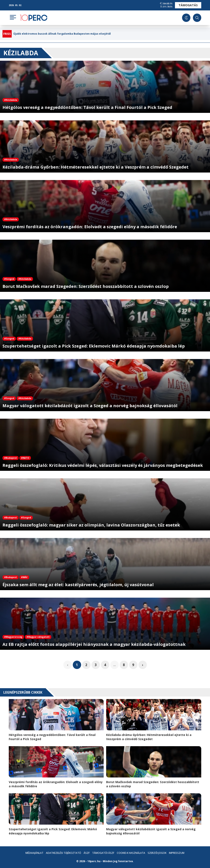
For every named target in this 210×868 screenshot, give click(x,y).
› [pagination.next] (143, 665)
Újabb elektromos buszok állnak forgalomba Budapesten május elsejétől (62, 34)
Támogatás (188, 5)
